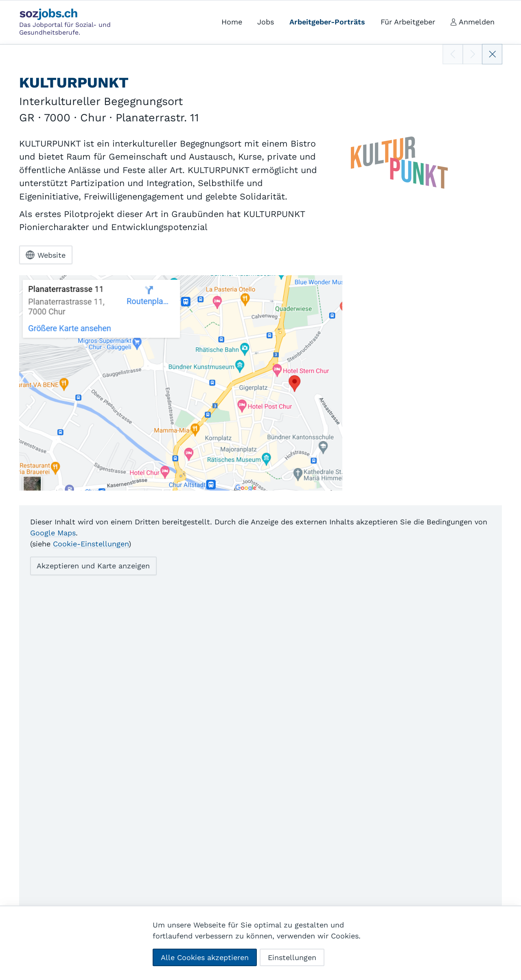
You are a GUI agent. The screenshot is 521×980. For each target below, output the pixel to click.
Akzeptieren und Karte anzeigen (93, 566)
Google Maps (53, 533)
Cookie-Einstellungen (91, 544)
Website (46, 255)
